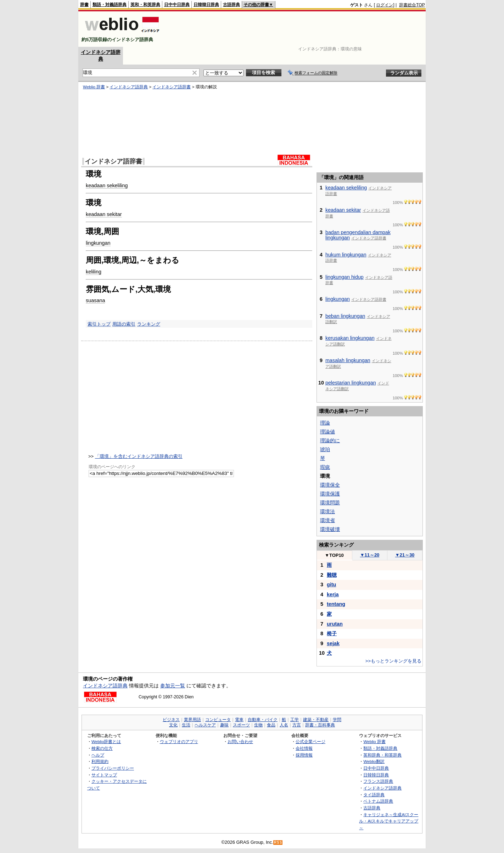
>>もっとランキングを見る (393, 661)
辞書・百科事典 (320, 725)
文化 (173, 725)
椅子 (332, 633)
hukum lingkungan (346, 255)
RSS (278, 843)
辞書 (84, 5)
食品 (271, 725)
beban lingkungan (345, 316)
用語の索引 (124, 324)
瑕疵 (325, 467)
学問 (337, 720)
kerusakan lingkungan (350, 338)
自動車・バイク (263, 720)
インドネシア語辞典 (129, 87)
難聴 (332, 575)
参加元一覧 (173, 686)
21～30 (405, 555)
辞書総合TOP (412, 5)
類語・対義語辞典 (110, 5)
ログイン (385, 5)
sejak (333, 643)
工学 (295, 720)
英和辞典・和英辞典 (382, 755)
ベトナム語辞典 (378, 801)
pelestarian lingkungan (351, 383)
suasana (95, 300)
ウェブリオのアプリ (179, 741)
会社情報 (304, 748)
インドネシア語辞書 (172, 87)
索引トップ (99, 324)
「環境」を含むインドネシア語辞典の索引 (139, 456)
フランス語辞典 (378, 781)
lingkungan (98, 243)
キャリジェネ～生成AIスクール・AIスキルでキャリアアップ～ (389, 821)
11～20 (370, 555)
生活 (186, 725)
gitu (331, 585)
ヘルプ (98, 755)
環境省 (327, 520)
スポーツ (241, 725)
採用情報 (304, 755)
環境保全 (330, 485)
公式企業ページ (310, 741)
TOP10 (334, 555)
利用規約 (100, 761)
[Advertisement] (296, 29)
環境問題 (330, 503)
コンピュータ (218, 720)
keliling (94, 272)
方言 (297, 725)
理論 (325, 423)
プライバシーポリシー (113, 768)
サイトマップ (104, 775)
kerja (333, 594)
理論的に (330, 441)
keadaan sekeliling (107, 185)
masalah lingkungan (348, 360)
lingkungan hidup (345, 277)
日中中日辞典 (177, 5)
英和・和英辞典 (145, 5)
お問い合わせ (240, 741)
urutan (335, 624)
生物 (258, 725)
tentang (336, 604)
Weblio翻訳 (374, 761)
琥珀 (325, 449)
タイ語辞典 (374, 795)
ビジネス (171, 720)
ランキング (149, 324)
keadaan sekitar (104, 214)
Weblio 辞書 (94, 87)
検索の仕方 (102, 748)
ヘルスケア (205, 725)
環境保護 (330, 494)
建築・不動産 (316, 720)
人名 (284, 725)
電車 (239, 720)
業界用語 (192, 720)
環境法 (327, 511)
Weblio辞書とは (106, 741)
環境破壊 (330, 529)
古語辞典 (231, 5)
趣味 (224, 725)
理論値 (327, 432)
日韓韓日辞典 (206, 5)
